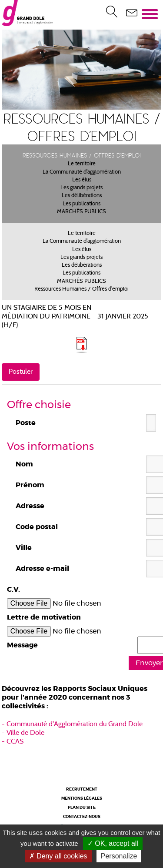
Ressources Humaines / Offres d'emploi (81, 289)
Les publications (81, 204)
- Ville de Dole (23, 733)
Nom (24, 464)
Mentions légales (82, 799)
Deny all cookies (58, 856)
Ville (24, 548)
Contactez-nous (82, 817)
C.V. (13, 590)
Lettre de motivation (44, 617)
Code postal (37, 527)
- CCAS (13, 742)
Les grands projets (81, 188)
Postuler (21, 372)
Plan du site (82, 808)
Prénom (30, 485)
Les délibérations (82, 196)
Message (22, 645)
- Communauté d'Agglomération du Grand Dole (72, 724)
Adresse (30, 506)
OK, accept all (113, 843)
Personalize (119, 856)
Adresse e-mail (42, 569)
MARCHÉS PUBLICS (81, 212)
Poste (26, 423)
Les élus (82, 180)
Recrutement (82, 789)
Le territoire (82, 164)
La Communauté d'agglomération (82, 172)
